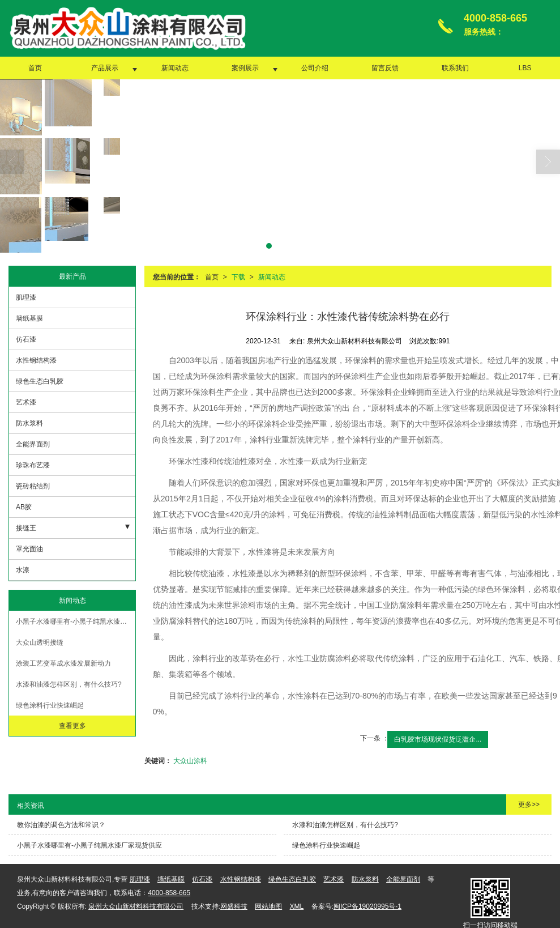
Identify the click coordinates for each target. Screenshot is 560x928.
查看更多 (72, 725)
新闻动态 (175, 67)
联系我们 (455, 67)
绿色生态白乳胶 (40, 381)
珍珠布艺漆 (33, 465)
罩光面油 (29, 548)
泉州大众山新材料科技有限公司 (136, 906)
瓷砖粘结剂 (33, 486)
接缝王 (26, 527)
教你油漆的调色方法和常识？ (61, 824)
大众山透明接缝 (40, 642)
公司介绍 (315, 67)
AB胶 (24, 506)
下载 (238, 276)
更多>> (529, 804)
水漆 (23, 569)
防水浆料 (29, 423)
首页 (35, 67)
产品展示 (105, 67)
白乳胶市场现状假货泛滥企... (438, 739)
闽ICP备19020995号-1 (367, 906)
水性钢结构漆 (36, 360)
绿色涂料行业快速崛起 (50, 705)
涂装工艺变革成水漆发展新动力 (63, 663)
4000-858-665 (169, 892)
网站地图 (268, 906)
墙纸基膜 (29, 318)
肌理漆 (26, 297)
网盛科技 (234, 906)
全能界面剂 (33, 444)
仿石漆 (26, 339)
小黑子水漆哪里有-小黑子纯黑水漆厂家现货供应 (76, 621)
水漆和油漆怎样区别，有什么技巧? (69, 684)
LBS (525, 67)
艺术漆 (26, 402)
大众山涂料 (190, 760)
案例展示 (245, 67)
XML (297, 906)
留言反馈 (385, 67)
